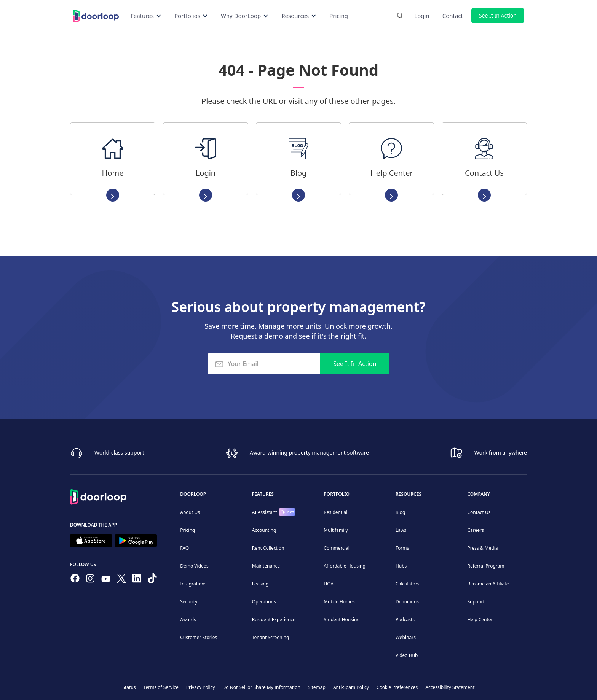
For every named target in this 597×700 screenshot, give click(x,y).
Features (263, 494)
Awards (188, 620)
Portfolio (337, 494)
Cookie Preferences (397, 687)
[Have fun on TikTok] (152, 580)
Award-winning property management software (309, 453)
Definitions (407, 602)
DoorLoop (193, 494)
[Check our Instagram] (90, 580)
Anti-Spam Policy (351, 687)
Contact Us (479, 512)
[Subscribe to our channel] (106, 580)
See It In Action (498, 15)
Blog (401, 512)
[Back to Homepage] (96, 16)
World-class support (119, 453)
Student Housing (342, 620)
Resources (409, 494)
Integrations (193, 584)
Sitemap (317, 687)
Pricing (339, 16)
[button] (146, 16)
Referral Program (486, 566)
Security (189, 602)
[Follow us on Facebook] (75, 580)
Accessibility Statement (450, 687)
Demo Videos (194, 566)
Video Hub (407, 655)
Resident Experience (274, 620)
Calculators (408, 584)
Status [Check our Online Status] (129, 687)
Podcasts (405, 620)
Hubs (401, 566)
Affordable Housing (345, 566)
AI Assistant (265, 512)
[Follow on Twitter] (121, 580)
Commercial (336, 548)
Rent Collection (268, 548)
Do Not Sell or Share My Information (262, 687)
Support (476, 602)
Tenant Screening (271, 637)
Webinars (406, 637)
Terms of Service (161, 687)
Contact (453, 16)
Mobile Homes (339, 602)
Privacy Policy (201, 687)
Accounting (264, 530)
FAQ (184, 548)
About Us (190, 512)
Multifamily (336, 530)
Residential (335, 512)
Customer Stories (199, 637)
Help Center (480, 620)
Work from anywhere (501, 453)
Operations (264, 602)
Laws (401, 530)
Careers (475, 530)
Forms (402, 548)
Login (422, 16)
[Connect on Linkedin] (137, 580)
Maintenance (266, 566)
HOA (329, 584)
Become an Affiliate (488, 584)
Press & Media (482, 548)
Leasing (260, 584)
